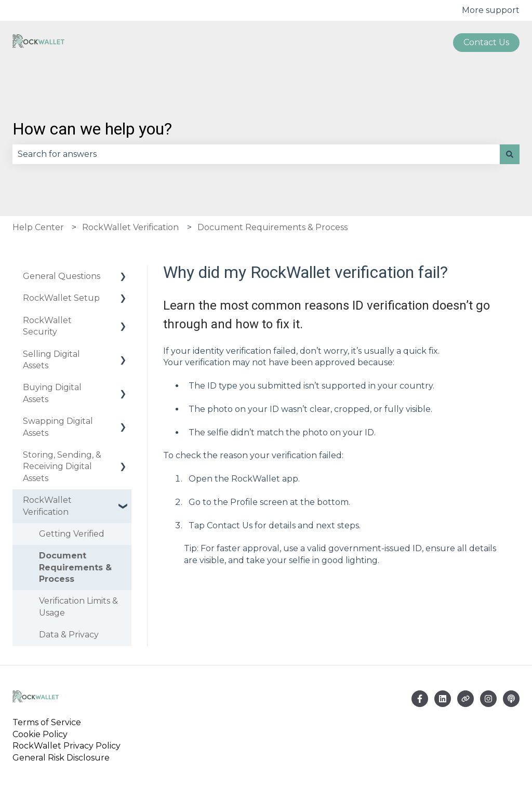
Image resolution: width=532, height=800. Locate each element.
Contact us (486, 42)
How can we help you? (92, 129)
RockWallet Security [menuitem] (47, 326)
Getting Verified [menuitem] (72, 534)
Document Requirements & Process (272, 227)
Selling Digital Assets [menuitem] (51, 360)
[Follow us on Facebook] (420, 699)
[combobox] (256, 154)
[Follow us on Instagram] (488, 699)
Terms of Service (49, 722)
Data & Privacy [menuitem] (69, 635)
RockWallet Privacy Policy (66, 746)
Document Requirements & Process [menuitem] (75, 567)
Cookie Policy (40, 734)
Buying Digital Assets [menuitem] (52, 393)
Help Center (38, 227)
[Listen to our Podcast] (511, 699)
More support (491, 10)
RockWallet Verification (130, 227)
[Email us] (443, 699)
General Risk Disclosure (61, 758)
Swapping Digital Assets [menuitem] (58, 427)
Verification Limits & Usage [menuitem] (78, 606)
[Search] (510, 154)
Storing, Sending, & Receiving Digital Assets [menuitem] (62, 466)
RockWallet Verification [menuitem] (47, 506)
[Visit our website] (465, 699)
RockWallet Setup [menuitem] (61, 298)
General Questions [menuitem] (62, 276)
